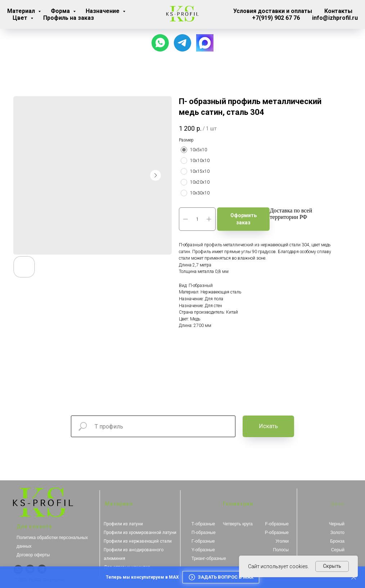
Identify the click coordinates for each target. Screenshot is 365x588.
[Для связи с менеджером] (182, 43)
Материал (22, 11)
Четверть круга (238, 524)
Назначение (103, 11)
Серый (338, 550)
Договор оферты (33, 555)
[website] (205, 43)
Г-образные (203, 541)
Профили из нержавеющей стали (138, 541)
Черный (337, 524)
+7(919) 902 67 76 (276, 18)
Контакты (338, 11)
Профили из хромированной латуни (140, 533)
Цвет (21, 18)
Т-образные (203, 524)
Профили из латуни (123, 524)
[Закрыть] (354, 577)
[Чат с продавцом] (160, 43)
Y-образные (203, 550)
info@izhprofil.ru (335, 18)
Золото (337, 533)
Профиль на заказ (69, 18)
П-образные (204, 533)
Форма (61, 11)
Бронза (337, 541)
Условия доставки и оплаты (273, 11)
